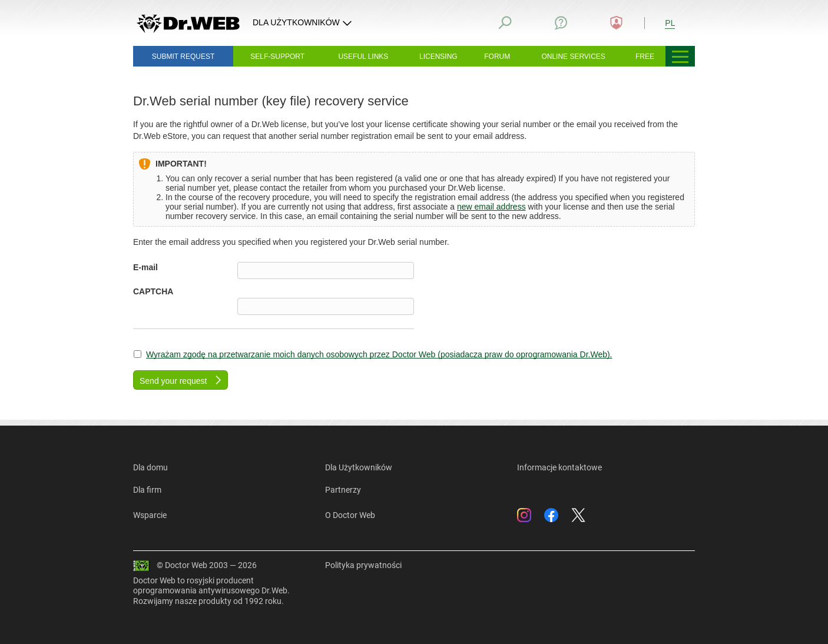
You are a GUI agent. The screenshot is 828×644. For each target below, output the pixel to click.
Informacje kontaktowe (559, 467)
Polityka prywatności (363, 565)
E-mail (145, 267)
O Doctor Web (350, 515)
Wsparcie (150, 515)
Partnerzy (343, 490)
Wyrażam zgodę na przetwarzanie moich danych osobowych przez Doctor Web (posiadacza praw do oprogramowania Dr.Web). (379, 354)
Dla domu (150, 467)
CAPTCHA (153, 291)
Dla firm (147, 490)
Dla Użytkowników (359, 467)
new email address (491, 207)
